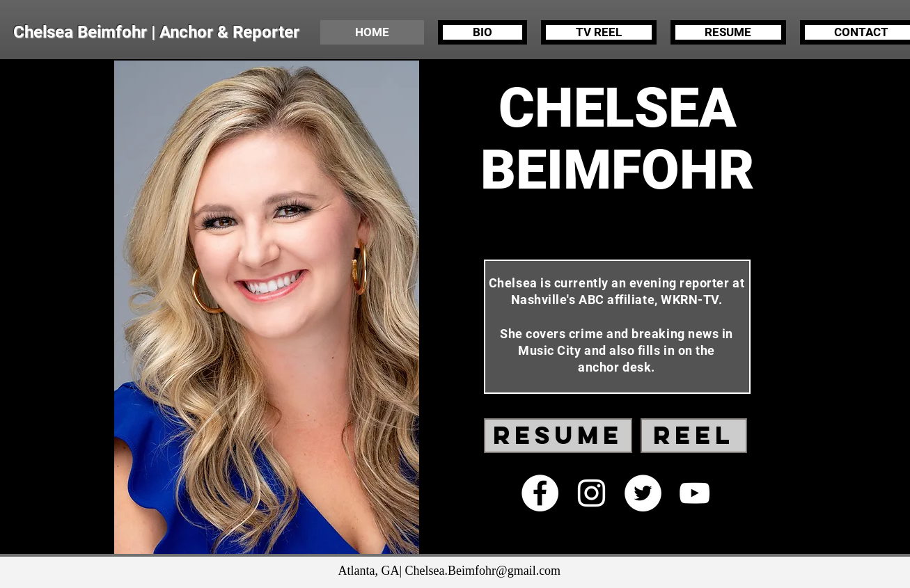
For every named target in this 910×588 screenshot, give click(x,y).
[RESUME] (558, 436)
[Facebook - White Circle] (540, 493)
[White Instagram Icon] (591, 493)
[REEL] (694, 436)
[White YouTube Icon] (695, 493)
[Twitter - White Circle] (643, 493)
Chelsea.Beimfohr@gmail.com (483, 571)
